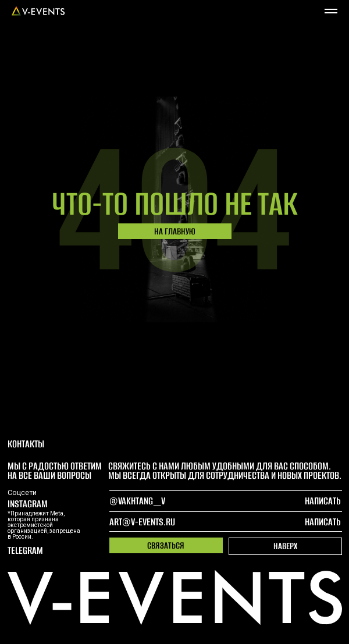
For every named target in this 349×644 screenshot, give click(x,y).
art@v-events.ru (142, 522)
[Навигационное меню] (331, 11)
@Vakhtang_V (137, 501)
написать (323, 522)
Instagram (28, 504)
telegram (25, 550)
